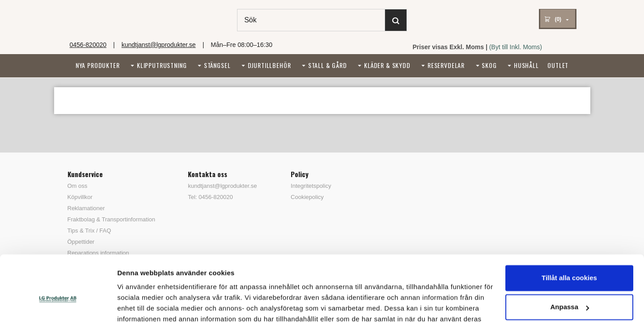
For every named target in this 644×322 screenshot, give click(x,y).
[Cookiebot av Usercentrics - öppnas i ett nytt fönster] (58, 305)
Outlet (558, 65)
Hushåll (526, 65)
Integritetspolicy (311, 186)
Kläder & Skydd (387, 65)
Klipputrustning (162, 65)
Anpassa (570, 257)
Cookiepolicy (307, 197)
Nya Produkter (98, 65)
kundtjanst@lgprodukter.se (159, 45)
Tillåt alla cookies (569, 228)
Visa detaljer (137, 304)
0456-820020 (88, 45)
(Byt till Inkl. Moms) (516, 47)
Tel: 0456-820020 (210, 197)
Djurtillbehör (269, 65)
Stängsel (217, 65)
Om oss (78, 186)
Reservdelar (446, 65)
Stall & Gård (328, 65)
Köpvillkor (80, 197)
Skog (489, 65)
